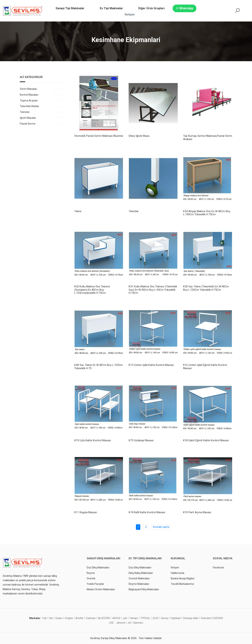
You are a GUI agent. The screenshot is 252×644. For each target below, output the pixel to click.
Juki (125, 618)
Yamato (134, 618)
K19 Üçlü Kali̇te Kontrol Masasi (93, 440)
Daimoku (138, 623)
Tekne (78, 211)
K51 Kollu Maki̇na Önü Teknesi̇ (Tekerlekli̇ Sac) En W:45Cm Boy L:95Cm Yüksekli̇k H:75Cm (153, 290)
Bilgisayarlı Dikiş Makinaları (144, 589)
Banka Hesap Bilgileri (183, 578)
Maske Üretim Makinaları (101, 589)
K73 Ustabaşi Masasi (141, 440)
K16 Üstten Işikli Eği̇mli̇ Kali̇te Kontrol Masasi (205, 367)
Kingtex (69, 618)
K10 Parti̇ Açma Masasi (197, 512)
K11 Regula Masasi (86, 512)
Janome (121, 623)
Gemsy (165, 618)
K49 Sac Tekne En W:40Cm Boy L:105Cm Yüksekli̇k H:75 (99, 367)
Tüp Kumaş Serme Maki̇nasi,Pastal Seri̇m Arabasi (208, 138)
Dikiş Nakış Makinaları (141, 573)
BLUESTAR (104, 618)
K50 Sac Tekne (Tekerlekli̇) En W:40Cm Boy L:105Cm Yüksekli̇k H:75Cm (206, 288)
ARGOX (116, 618)
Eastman (91, 618)
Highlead (176, 618)
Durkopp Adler (191, 618)
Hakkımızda (178, 573)
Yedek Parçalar (95, 584)
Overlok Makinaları (139, 578)
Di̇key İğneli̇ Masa (139, 136)
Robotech (206, 618)
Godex (59, 618)
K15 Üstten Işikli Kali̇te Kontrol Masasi (151, 365)
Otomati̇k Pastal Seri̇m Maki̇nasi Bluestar (99, 136)
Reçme (91, 573)
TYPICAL (145, 618)
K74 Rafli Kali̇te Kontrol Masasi (147, 512)
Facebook (218, 567)
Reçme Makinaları (139, 584)
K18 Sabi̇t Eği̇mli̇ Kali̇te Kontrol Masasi (206, 440)
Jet (129, 623)
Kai (51, 618)
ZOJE (155, 618)
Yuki (44, 618)
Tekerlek (134, 211)
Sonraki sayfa (161, 527)
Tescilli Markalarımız (182, 584)
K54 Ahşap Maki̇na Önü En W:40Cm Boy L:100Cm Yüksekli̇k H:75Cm (207, 213)
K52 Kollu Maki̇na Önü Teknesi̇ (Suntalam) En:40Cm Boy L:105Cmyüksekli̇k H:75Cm (92, 290)
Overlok (91, 578)
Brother (80, 618)
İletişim (175, 567)
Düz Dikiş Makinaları (98, 567)
